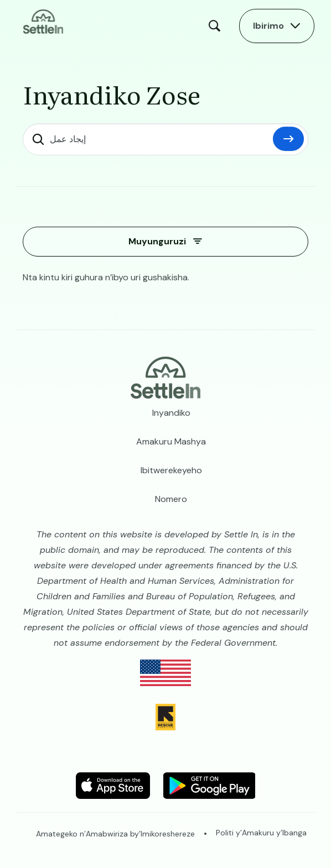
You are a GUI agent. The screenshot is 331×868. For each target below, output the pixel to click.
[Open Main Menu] (277, 26)
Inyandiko (171, 413)
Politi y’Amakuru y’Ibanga (261, 833)
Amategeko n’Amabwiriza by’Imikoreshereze (115, 834)
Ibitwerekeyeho (171, 470)
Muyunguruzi (157, 241)
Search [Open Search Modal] (217, 26)
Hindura (288, 139)
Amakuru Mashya (171, 441)
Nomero (171, 499)
